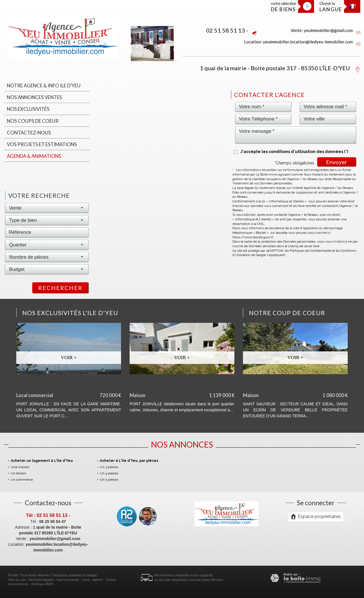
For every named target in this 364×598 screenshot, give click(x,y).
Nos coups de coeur (33, 121)
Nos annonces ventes (34, 97)
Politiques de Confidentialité (310, 251)
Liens (86, 580)
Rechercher (60, 288)
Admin (98, 580)
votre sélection (283, 7)
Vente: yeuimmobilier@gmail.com (322, 30)
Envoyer (337, 162)
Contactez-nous (29, 133)
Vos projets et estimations (42, 144)
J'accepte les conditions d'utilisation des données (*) (294, 152)
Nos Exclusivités (28, 109)
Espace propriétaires (316, 516)
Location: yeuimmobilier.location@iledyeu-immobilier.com (298, 42)
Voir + (69, 358)
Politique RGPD (43, 584)
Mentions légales (41, 580)
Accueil (98, 84)
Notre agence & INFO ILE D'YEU (44, 85)
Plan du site (17, 580)
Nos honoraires (68, 580)
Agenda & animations (34, 156)
